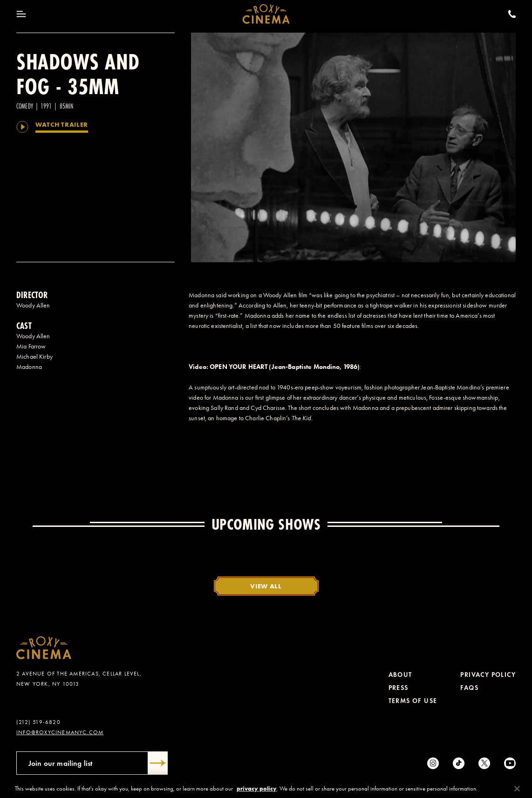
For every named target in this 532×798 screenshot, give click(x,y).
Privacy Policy (488, 675)
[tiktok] (459, 763)
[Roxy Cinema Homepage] (266, 14)
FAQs (469, 688)
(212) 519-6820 (38, 722)
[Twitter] (484, 763)
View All (266, 586)
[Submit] (158, 763)
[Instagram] (433, 763)
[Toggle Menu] (21, 14)
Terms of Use (413, 701)
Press (399, 688)
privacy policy (257, 794)
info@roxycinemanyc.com (60, 732)
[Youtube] (510, 763)
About (400, 675)
